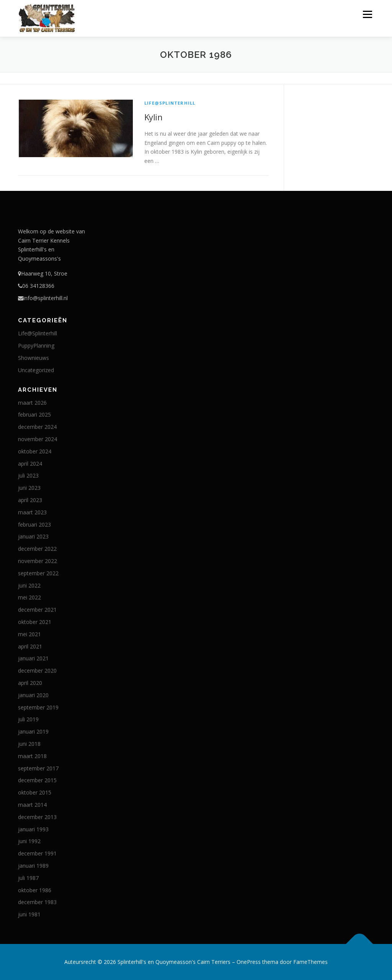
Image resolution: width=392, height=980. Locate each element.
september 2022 (38, 573)
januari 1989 (33, 866)
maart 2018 (32, 756)
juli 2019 (28, 719)
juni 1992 (29, 841)
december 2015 (37, 780)
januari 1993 (33, 829)
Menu (367, 14)
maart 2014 (32, 805)
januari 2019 (33, 731)
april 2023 (30, 500)
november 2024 (38, 439)
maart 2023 (32, 512)
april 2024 (30, 464)
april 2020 (30, 683)
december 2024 (37, 427)
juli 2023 (28, 475)
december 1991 (37, 853)
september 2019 (38, 707)
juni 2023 (29, 488)
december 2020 (37, 671)
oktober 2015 (35, 792)
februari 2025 (34, 414)
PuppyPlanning (36, 346)
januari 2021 (33, 658)
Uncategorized (36, 370)
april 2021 (30, 646)
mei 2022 (29, 597)
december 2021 (37, 610)
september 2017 (38, 768)
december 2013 (37, 817)
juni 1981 (29, 914)
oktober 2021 (35, 622)
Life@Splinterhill (170, 103)
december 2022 (37, 549)
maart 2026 (32, 403)
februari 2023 (34, 524)
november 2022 (38, 561)
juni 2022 (29, 585)
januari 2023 (33, 536)
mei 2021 (29, 634)
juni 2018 (29, 744)
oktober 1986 (35, 890)
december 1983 (37, 902)
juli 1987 (28, 878)
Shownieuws (33, 358)
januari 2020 (33, 695)
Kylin (153, 117)
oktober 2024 (35, 451)
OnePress (249, 962)
